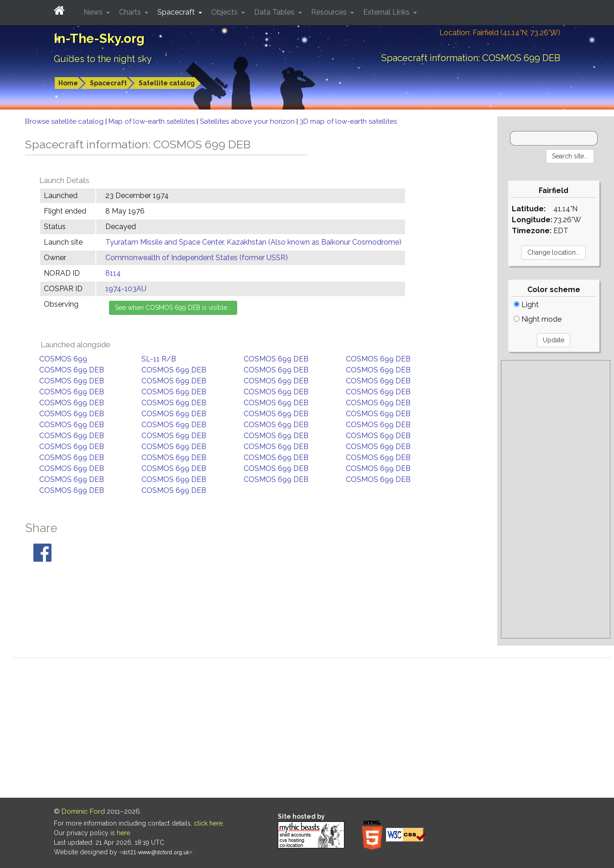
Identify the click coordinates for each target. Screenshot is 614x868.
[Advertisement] (556, 499)
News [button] (94, 12)
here (123, 833)
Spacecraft (108, 83)
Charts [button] (131, 12)
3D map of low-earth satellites (348, 121)
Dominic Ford (83, 811)
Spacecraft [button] (177, 12)
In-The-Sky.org (99, 39)
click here (208, 823)
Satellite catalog (167, 83)
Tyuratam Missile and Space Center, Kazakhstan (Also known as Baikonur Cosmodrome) (253, 242)
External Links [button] (387, 12)
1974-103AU (126, 289)
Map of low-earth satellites (153, 121)
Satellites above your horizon (248, 121)
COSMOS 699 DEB (276, 359)
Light (526, 305)
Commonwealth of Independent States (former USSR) (197, 258)
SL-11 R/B (159, 359)
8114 (113, 273)
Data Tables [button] (275, 12)
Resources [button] (330, 12)
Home (68, 83)
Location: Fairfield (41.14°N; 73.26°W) (500, 33)
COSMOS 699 (63, 359)
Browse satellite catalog (65, 121)
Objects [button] (225, 12)
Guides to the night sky (103, 59)
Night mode (538, 319)
